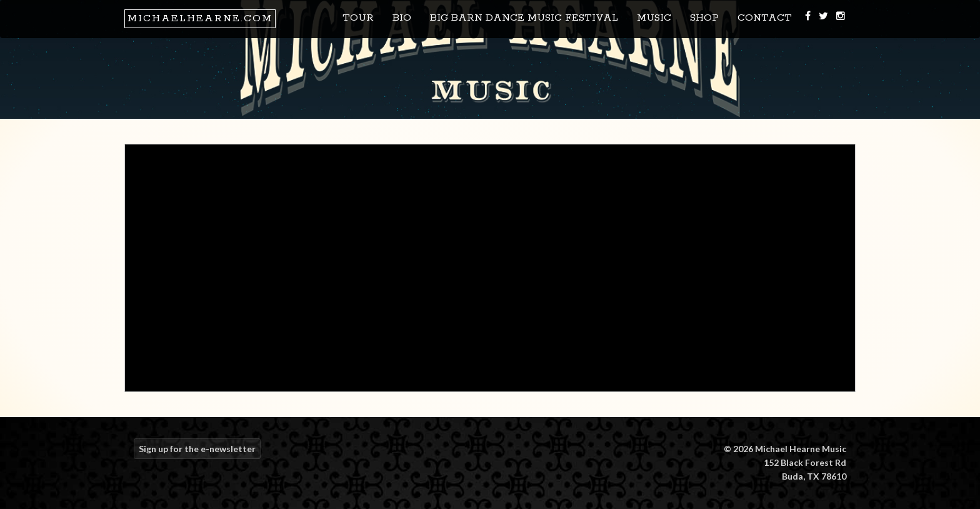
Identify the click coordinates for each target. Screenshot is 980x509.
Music (654, 18)
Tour (358, 18)
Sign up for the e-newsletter (197, 449)
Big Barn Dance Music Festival (524, 18)
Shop (704, 18)
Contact (765, 18)
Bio (402, 18)
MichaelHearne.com (200, 18)
